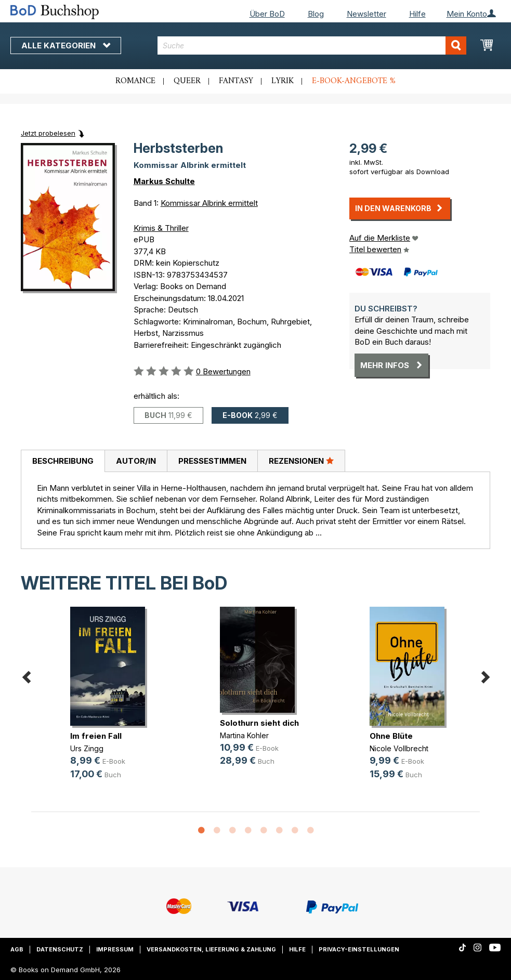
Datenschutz (60, 949)
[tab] (63, 461)
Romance (135, 81)
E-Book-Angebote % (354, 81)
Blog (316, 14)
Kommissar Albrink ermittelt (209, 203)
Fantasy (236, 81)
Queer (187, 81)
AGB (17, 949)
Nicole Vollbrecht (399, 748)
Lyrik (283, 81)
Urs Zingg (87, 748)
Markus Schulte (164, 181)
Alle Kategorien (66, 45)
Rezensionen (301, 461)
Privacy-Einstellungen (359, 949)
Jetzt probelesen (48, 133)
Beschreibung (63, 461)
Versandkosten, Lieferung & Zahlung (211, 949)
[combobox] (312, 45)
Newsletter (366, 14)
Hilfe (417, 14)
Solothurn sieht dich (259, 723)
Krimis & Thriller (161, 228)
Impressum (115, 949)
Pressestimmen (212, 461)
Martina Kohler (244, 735)
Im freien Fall (96, 736)
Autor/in (136, 461)
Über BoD (267, 14)
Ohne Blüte (391, 736)
